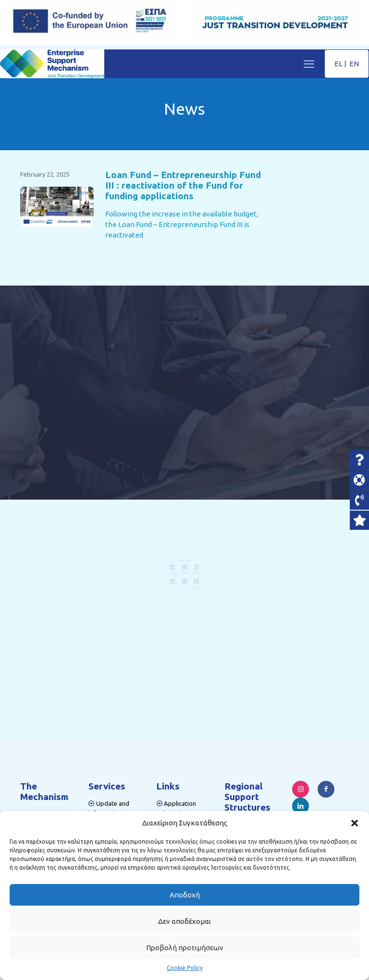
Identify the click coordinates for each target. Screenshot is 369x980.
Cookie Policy (185, 968)
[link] (57, 207)
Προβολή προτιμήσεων (185, 948)
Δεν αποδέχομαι (184, 921)
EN (354, 64)
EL (338, 64)
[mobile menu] (309, 64)
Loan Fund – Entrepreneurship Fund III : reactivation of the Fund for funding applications (183, 185)
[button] (355, 823)
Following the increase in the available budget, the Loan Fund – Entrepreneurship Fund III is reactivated (182, 224)
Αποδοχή (185, 895)
